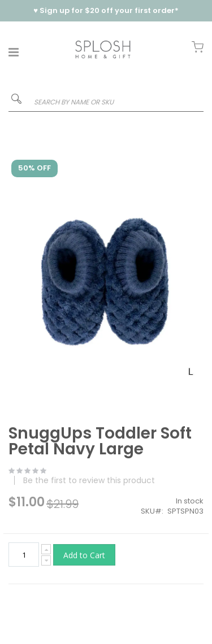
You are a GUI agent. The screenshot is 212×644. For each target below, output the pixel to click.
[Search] (16, 101)
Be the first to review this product (89, 480)
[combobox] (106, 102)
